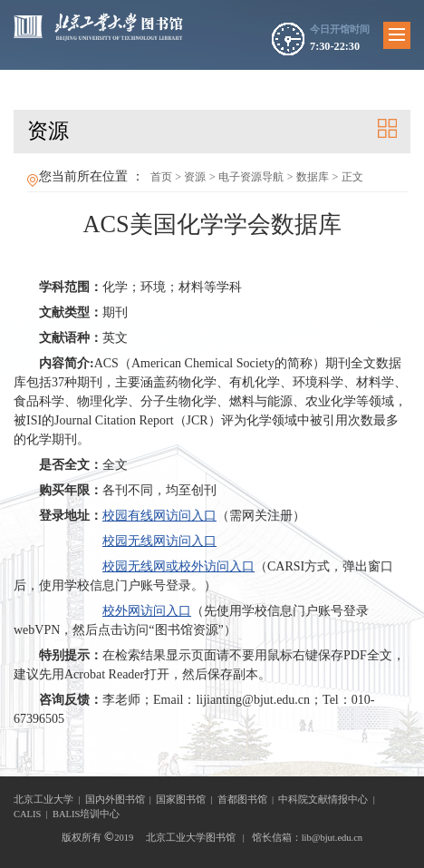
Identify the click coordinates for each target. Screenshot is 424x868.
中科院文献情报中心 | (329, 800)
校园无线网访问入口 (159, 541)
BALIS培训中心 (86, 814)
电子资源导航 (251, 177)
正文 (352, 177)
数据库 (313, 177)
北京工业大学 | (49, 800)
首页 (161, 177)
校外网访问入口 (147, 611)
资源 (195, 177)
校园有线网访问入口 (159, 516)
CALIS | (33, 814)
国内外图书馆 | (121, 800)
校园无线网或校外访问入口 (178, 566)
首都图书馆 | (248, 800)
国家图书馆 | (187, 800)
